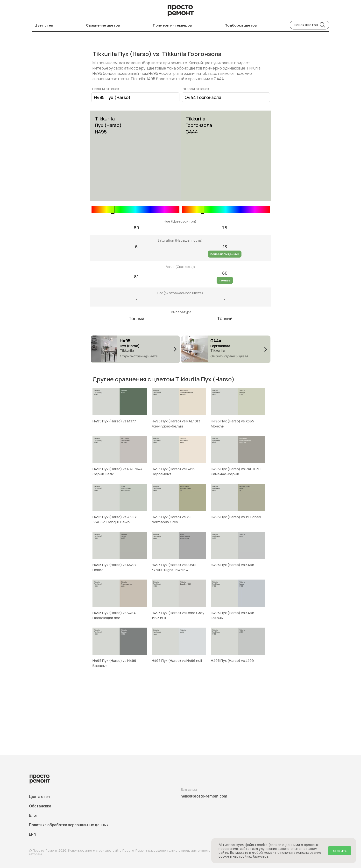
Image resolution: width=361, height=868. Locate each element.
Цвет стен (44, 25)
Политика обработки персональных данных (69, 825)
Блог (33, 815)
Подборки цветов (241, 25)
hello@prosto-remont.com (204, 796)
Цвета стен (39, 797)
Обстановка (40, 806)
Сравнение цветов (103, 25)
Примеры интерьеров (172, 25)
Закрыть (340, 851)
